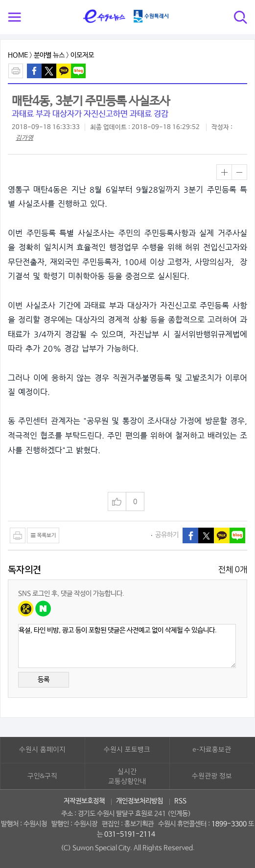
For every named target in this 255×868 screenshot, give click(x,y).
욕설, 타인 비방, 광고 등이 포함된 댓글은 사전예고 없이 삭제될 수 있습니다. (127, 646)
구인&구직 (42, 776)
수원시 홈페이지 (42, 750)
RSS (180, 801)
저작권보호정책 (84, 801)
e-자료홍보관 (212, 750)
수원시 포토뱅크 (127, 750)
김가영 (24, 138)
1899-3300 (229, 824)
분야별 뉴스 (49, 55)
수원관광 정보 (212, 776)
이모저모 (82, 55)
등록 (44, 680)
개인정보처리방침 (139, 801)
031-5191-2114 (130, 834)
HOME (18, 55)
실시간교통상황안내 (127, 777)
